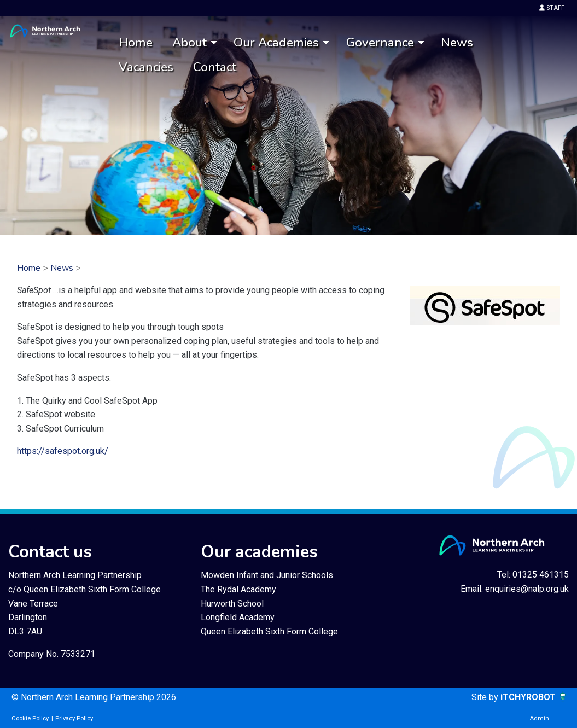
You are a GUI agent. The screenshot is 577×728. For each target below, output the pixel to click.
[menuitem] (136, 43)
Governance (380, 42)
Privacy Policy (74, 718)
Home (136, 42)
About (190, 42)
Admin (539, 718)
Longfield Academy (238, 617)
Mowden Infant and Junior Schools (267, 575)
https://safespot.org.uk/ (63, 451)
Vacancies (146, 67)
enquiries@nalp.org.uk (527, 589)
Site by (486, 697)
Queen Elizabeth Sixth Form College (269, 631)
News (457, 42)
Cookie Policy (30, 718)
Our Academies (276, 42)
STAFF (552, 8)
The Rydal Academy (238, 589)
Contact (215, 67)
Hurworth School (232, 604)
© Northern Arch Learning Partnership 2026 (94, 697)
